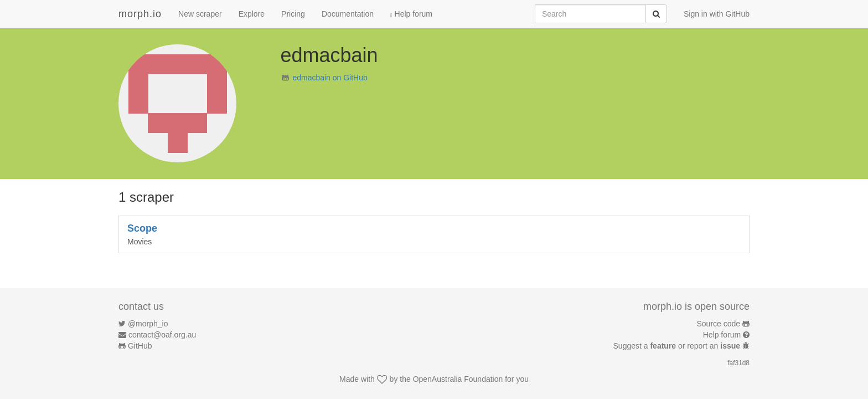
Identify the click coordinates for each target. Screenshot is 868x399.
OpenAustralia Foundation (458, 379)
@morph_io (148, 324)
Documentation (348, 14)
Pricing (293, 14)
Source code (719, 324)
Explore (252, 14)
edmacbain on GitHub (330, 78)
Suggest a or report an (678, 346)
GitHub (140, 346)
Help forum (411, 14)
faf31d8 (738, 363)
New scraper (200, 14)
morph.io (140, 14)
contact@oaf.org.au (162, 335)
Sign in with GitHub (717, 14)
